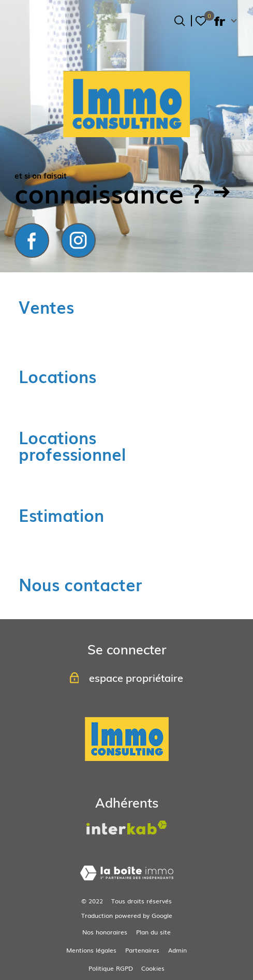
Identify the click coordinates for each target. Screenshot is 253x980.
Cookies (153, 968)
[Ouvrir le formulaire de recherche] (180, 21)
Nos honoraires (105, 932)
